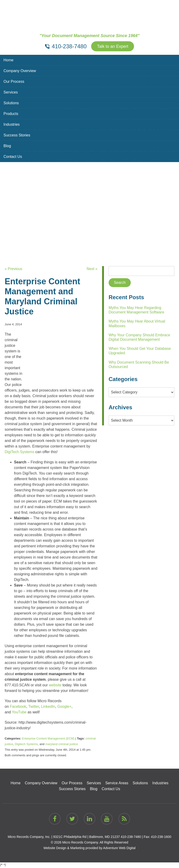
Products (11, 114)
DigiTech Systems (19, 452)
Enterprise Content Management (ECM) (48, 738)
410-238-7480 (131, 837)
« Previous (14, 269)
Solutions (11, 103)
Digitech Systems (26, 744)
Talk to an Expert (113, 46)
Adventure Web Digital (119, 848)
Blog (7, 146)
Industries (12, 124)
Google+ (64, 707)
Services (11, 92)
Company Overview (20, 71)
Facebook (18, 707)
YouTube (19, 712)
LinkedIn (48, 707)
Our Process (14, 82)
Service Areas (117, 783)
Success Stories (17, 135)
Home (9, 60)
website (55, 685)
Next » (92, 269)
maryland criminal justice (62, 744)
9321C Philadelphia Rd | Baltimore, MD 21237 (86, 837)
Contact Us (13, 157)
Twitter (34, 707)
